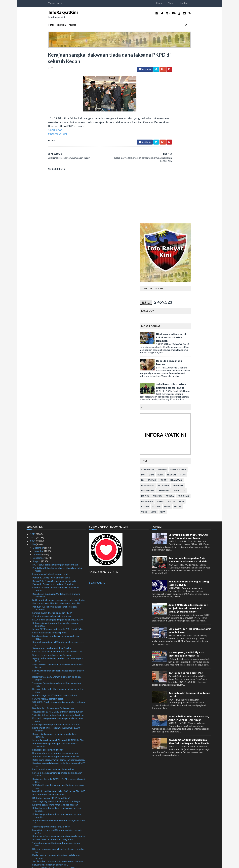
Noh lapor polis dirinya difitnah (48, 578)
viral (175, 340)
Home (181, 3)
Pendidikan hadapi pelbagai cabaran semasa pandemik (55, 573)
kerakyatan (197, 308)
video (166, 340)
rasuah (166, 334)
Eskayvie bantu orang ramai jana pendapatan (55, 633)
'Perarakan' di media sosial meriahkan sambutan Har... (57, 512)
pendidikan (205, 324)
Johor (184, 308)
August (37, 389)
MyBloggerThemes (88, 863)
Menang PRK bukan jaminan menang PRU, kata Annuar (56, 697)
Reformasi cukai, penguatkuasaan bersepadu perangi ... (55, 452)
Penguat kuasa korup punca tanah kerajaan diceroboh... (55, 436)
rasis (203, 329)
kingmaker (199, 313)
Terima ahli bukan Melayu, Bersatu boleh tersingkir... (59, 715)
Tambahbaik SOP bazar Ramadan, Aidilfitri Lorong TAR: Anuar (189, 546)
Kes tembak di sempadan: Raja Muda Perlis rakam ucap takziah (188, 388)
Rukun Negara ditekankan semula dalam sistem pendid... (57, 637)
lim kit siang (185, 319)
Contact (205, 3)
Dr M (173, 303)
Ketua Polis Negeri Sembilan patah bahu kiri (55, 409)
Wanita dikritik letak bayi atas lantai (50, 831)
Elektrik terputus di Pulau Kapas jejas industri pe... (58, 480)
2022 (33, 366)
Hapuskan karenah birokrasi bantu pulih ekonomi (57, 827)
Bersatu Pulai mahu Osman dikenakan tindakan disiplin (57, 506)
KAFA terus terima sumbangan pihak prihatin (55, 392)
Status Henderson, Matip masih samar (52, 483)
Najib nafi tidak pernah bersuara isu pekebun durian (59, 428)
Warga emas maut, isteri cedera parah (52, 744)
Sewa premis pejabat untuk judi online (52, 476)
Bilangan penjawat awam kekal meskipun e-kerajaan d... (59, 678)
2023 (33, 362)
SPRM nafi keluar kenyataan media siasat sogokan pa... (58, 614)
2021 (33, 369)
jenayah (173, 308)
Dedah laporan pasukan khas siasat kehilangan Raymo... (56, 684)
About (193, 3)
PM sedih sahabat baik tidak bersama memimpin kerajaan (57, 749)
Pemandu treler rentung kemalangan (51, 763)
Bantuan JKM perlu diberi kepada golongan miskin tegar (58, 518)
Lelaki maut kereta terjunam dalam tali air (53, 597)
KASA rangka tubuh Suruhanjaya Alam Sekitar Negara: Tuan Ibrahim (189, 569)
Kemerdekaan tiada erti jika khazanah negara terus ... (58, 471)
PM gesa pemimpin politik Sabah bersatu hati (55, 729)
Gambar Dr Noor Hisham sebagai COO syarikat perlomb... (56, 417)
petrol (182, 329)
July (35, 847)
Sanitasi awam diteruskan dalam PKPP (52, 441)
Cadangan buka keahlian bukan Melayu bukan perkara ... (56, 839)
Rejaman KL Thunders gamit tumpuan (52, 811)
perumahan (168, 329)
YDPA (184, 340)
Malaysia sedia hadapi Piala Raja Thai (51, 814)
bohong (184, 297)
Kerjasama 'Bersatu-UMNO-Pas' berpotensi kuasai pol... (59, 608)
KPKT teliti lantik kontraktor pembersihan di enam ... (58, 733)
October (38, 382)
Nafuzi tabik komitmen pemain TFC (50, 692)
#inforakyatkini (36, 136)
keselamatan (169, 313)
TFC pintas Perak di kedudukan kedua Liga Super (58, 725)
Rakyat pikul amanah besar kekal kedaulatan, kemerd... (55, 563)
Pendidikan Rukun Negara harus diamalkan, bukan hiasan (58, 397)
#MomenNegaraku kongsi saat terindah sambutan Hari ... (58, 704)
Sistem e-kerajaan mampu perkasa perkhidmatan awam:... (57, 602)
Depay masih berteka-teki (46, 808)
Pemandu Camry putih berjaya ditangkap (53, 412)
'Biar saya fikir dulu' (42, 804)
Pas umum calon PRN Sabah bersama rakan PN (56, 431)
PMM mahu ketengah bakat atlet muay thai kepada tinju (59, 739)
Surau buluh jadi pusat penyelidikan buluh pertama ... (58, 819)
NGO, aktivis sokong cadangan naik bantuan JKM (58, 447)
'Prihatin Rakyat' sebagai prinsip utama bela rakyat (58, 543)
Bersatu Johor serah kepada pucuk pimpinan (55, 581)
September (39, 386)
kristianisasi (169, 319)
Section (40, 25)
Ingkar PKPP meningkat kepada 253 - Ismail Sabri (58, 457)
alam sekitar (169, 297)
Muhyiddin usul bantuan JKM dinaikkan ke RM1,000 (59, 619)
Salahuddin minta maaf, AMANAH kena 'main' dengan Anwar (188, 364)
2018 (33, 854)
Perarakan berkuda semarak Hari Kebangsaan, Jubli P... (59, 650)
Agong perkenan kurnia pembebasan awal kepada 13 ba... (58, 488)
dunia (182, 303)
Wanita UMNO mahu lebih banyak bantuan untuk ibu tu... (58, 494)
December (39, 376)
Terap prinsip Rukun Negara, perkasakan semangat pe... (59, 784)
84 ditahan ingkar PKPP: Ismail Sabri (51, 626)
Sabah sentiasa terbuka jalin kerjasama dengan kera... (56, 465)
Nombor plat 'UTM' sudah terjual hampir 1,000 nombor (56, 557)
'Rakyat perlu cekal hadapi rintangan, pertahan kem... (56, 672)
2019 (33, 850)
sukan (189, 334)
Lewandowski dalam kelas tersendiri (51, 402)
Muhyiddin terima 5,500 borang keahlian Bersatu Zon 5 (57, 659)
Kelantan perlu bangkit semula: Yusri (51, 654)
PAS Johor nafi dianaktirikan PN (48, 622)
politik (193, 329)
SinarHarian (34, 132)
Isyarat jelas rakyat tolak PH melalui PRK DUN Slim (58, 568)
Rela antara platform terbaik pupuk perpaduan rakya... (56, 778)
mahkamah (201, 319)
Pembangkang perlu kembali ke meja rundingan (56, 629)
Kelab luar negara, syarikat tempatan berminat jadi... (59, 588)
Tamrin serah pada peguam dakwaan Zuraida (55, 843)
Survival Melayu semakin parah (48, 527)
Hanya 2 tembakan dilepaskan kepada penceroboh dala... (58, 500)
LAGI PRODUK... (98, 411)
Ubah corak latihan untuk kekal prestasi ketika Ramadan (193, 165)
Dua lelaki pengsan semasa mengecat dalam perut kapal (58, 548)
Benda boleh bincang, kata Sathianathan (53, 536)
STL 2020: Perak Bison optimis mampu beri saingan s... (59, 531)
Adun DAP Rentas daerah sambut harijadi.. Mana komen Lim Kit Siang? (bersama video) (188, 436)
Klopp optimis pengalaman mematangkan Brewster (59, 664)
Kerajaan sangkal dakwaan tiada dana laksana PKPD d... (59, 592)
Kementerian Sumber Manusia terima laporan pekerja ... (56, 793)
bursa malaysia (200, 297)
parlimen (179, 324)
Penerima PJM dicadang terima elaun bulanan (56, 584)
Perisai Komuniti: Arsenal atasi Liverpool (53, 722)
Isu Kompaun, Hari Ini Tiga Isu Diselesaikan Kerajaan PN (186, 482)
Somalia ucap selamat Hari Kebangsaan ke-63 (56, 718)
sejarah (178, 334)
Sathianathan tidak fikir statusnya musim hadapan (58, 689)
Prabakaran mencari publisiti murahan (52, 444)
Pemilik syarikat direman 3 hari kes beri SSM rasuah (58, 773)
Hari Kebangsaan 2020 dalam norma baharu (55, 523)
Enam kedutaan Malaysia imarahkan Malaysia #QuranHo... (55, 768)
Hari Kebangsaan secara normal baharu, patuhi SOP (59, 708)
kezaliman (185, 313)
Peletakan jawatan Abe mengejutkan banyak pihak (58, 834)
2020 (33, 372)
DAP (165, 303)
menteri (167, 324)
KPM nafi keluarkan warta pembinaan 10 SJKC (56, 789)
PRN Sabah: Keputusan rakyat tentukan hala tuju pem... (58, 755)
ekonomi (193, 303)
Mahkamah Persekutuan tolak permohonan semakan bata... (55, 799)
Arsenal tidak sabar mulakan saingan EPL (53, 667)
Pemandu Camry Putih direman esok (51, 405)
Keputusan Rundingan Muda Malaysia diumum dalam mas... (56, 423)
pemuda (191, 324)
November (39, 379)
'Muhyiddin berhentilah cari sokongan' (52, 712)
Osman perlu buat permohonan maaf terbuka (56, 552)
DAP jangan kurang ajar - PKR (186, 501)
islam (204, 303)
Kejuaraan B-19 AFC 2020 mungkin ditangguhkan (58, 539)
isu (164, 308)
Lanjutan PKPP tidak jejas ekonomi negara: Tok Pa (58, 824)
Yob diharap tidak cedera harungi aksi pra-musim (192, 214)
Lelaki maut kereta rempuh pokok (49, 460)
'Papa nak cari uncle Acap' (45, 760)
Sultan (199, 334)
